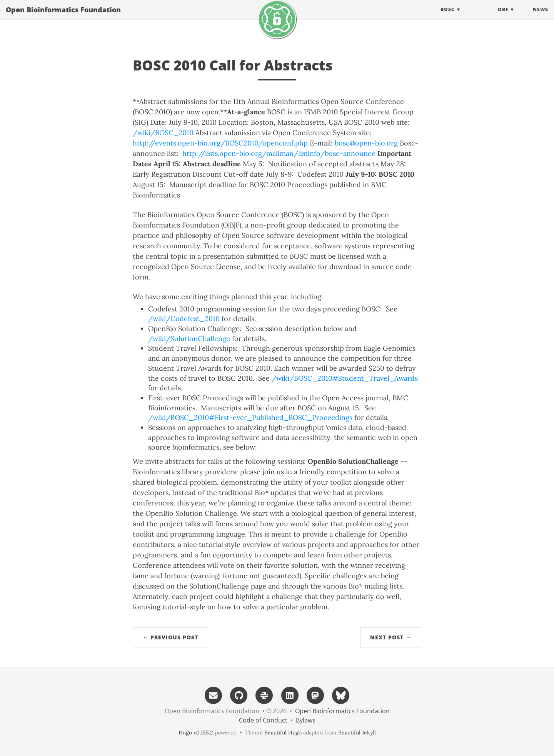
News (541, 17)
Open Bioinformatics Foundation (63, 17)
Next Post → (391, 637)
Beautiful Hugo (283, 733)
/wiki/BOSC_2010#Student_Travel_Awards (345, 378)
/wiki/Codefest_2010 (184, 319)
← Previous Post (170, 637)
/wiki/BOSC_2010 (163, 133)
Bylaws (306, 720)
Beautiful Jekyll (357, 733)
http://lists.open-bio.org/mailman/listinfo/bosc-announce (279, 153)
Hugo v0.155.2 (196, 733)
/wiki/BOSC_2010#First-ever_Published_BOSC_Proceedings (250, 417)
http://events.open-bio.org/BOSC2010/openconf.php (220, 143)
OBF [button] (503, 17)
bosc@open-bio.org (366, 143)
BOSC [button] (448, 17)
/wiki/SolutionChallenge (189, 339)
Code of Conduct (263, 720)
